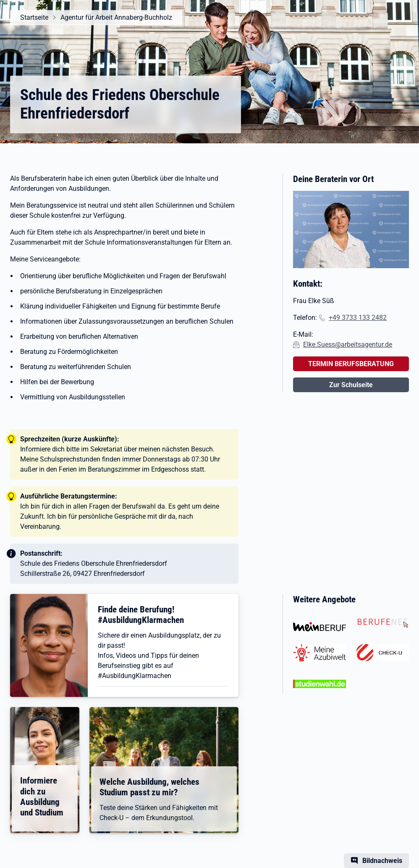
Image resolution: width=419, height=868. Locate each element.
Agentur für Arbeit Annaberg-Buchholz (116, 17)
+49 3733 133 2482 (358, 318)
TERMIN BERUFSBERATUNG (351, 364)
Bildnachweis (382, 861)
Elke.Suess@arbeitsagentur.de (348, 344)
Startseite (34, 17)
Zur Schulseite (351, 385)
